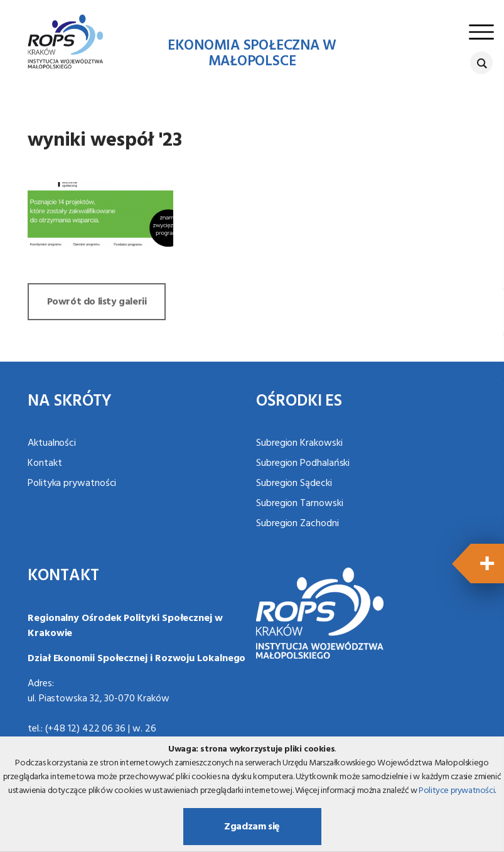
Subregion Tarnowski (299, 504)
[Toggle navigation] (481, 32)
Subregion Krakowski (299, 443)
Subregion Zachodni (298, 524)
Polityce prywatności (457, 791)
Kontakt (45, 463)
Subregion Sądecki (294, 483)
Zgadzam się (252, 827)
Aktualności (52, 443)
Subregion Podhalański (303, 463)
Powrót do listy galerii (97, 302)
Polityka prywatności (72, 483)
